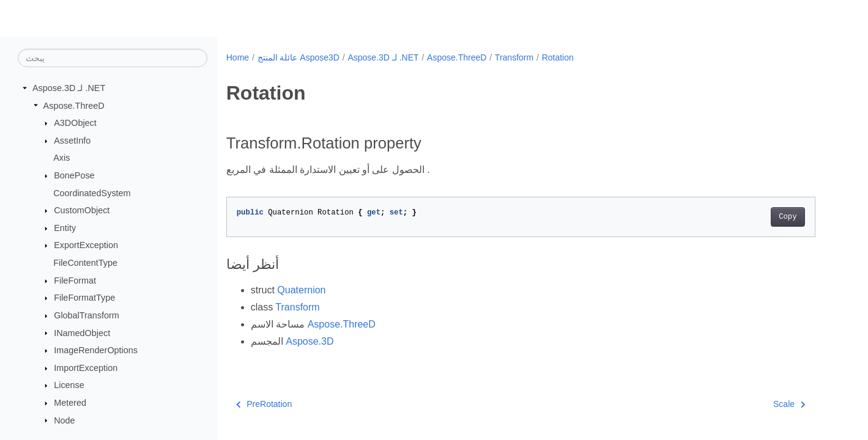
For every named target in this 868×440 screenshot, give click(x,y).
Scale (789, 404)
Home (238, 57)
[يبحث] (113, 58)
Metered (70, 403)
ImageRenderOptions (96, 350)
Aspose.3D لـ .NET (69, 88)
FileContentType (85, 263)
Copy (788, 217)
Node (64, 420)
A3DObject (75, 123)
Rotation (558, 57)
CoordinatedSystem (92, 193)
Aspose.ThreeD (74, 105)
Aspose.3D (310, 341)
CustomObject (82, 210)
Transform (514, 57)
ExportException (86, 245)
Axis (61, 158)
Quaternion (301, 290)
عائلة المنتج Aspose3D (299, 57)
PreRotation (264, 404)
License (69, 385)
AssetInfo (72, 141)
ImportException (86, 368)
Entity (65, 228)
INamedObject (82, 332)
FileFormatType (84, 298)
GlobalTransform (87, 315)
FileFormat (75, 280)
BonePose (74, 175)
